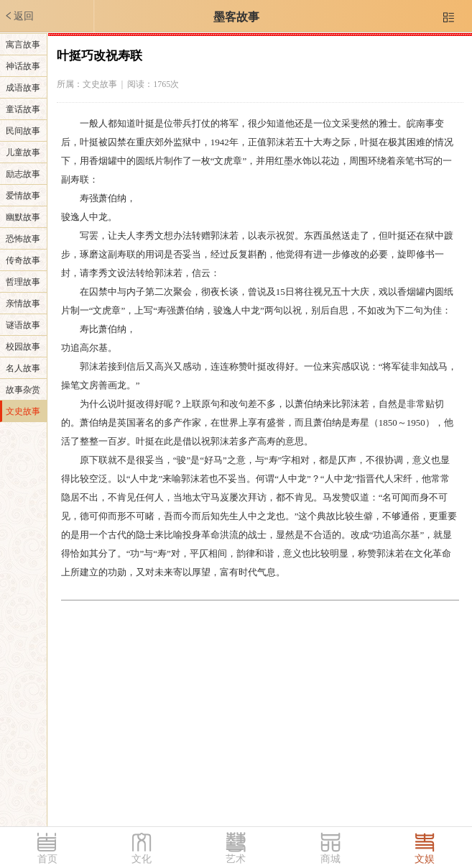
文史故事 (23, 411)
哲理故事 (23, 282)
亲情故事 (23, 303)
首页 (47, 859)
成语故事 (23, 88)
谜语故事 (23, 325)
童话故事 (23, 109)
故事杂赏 (23, 390)
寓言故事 (23, 45)
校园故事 (23, 347)
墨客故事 (236, 17)
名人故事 (23, 368)
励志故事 (23, 174)
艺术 (236, 859)
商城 (330, 859)
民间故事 (23, 131)
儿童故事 (23, 152)
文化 (142, 859)
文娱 (425, 859)
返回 (19, 16)
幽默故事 (23, 217)
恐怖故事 (23, 239)
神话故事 (23, 66)
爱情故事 (23, 196)
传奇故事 (23, 260)
